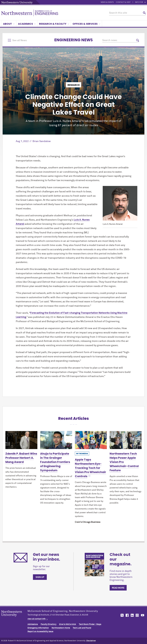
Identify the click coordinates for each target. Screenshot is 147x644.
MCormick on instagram (137, 615)
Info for (140, 2)
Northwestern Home (61, 628)
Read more (118, 588)
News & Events (107, 2)
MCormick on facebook (127, 615)
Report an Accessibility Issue (40, 632)
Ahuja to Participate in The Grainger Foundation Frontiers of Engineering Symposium (55, 462)
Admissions (33, 624)
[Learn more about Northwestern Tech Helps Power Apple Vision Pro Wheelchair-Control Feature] (126, 440)
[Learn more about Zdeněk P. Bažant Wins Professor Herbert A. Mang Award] (21, 440)
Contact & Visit (123, 2)
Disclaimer (91, 641)
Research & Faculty (54, 24)
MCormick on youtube (143, 615)
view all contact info (37, 619)
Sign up (40, 577)
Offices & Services (86, 24)
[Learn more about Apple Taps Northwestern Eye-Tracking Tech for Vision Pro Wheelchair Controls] (91, 440)
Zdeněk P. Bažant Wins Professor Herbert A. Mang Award (21, 458)
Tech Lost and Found (82, 628)
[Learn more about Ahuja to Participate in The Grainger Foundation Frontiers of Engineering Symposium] (56, 440)
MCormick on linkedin (132, 615)
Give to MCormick (68, 624)
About (9, 24)
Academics (27, 24)
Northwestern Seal (14, 618)
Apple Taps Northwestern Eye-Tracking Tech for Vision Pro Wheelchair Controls (90, 468)
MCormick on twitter (122, 615)
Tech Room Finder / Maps (90, 624)
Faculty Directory (49, 624)
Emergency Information (38, 628)
